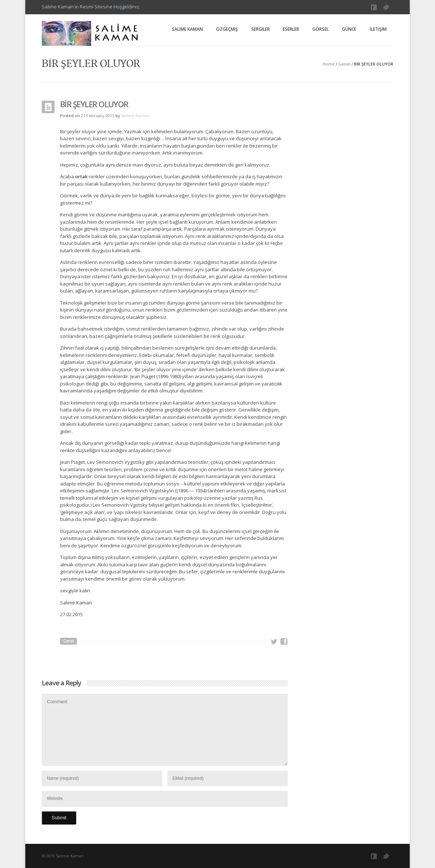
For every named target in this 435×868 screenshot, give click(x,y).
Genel (344, 64)
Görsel (321, 29)
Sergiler (261, 29)
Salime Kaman (187, 29)
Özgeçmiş (227, 29)
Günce (349, 29)
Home (329, 64)
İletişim (378, 29)
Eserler (291, 29)
